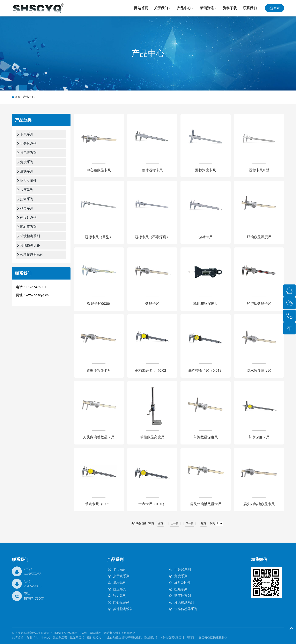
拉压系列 (120, 589)
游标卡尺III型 (259, 170)
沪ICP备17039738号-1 (66, 633)
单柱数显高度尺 (152, 437)
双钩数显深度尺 (259, 237)
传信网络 (130, 633)
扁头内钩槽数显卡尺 (259, 504)
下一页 (190, 523)
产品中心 (148, 53)
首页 (18, 97)
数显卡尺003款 (99, 304)
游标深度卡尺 (206, 170)
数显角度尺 (77, 637)
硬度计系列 (183, 596)
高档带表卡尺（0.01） (206, 371)
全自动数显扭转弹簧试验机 (124, 637)
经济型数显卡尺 (259, 304)
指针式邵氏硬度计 (173, 637)
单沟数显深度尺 (206, 437)
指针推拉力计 (96, 637)
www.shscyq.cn (37, 295)
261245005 (33, 586)
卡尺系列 (120, 569)
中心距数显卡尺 (99, 170)
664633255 (33, 574)
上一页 (175, 523)
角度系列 (181, 576)
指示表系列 (121, 576)
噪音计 (192, 637)
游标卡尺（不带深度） (152, 237)
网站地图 (96, 633)
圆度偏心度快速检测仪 (213, 637)
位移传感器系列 (186, 609)
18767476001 (34, 598)
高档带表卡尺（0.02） (152, 371)
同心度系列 (121, 602)
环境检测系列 (184, 602)
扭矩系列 (181, 589)
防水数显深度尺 (259, 371)
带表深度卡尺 (259, 437)
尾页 (203, 523)
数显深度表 (60, 637)
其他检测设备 (123, 609)
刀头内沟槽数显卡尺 (99, 437)
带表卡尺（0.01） (152, 504)
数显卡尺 (152, 304)
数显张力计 (151, 637)
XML (85, 633)
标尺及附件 (183, 583)
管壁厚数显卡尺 (99, 371)
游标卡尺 (206, 237)
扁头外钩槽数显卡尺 (206, 504)
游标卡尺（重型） (99, 237)
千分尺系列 (183, 569)
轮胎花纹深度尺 (206, 304)
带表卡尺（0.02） (99, 504)
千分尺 (46, 637)
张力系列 (120, 596)
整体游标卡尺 (152, 170)
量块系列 (120, 583)
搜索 (277, 8)
